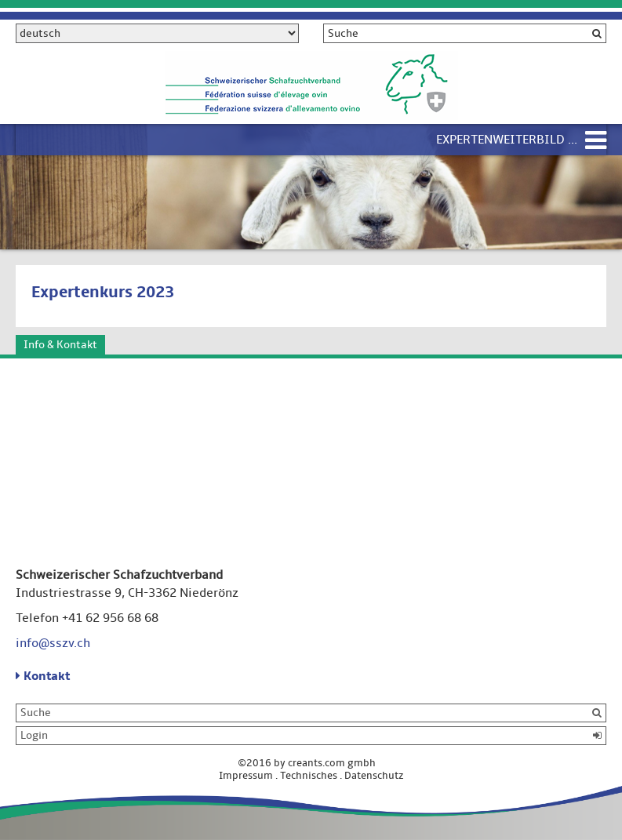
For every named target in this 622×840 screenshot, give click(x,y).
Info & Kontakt (60, 345)
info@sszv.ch (53, 643)
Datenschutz (374, 776)
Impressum (246, 776)
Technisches (309, 776)
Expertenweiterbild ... (507, 140)
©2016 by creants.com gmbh (311, 763)
